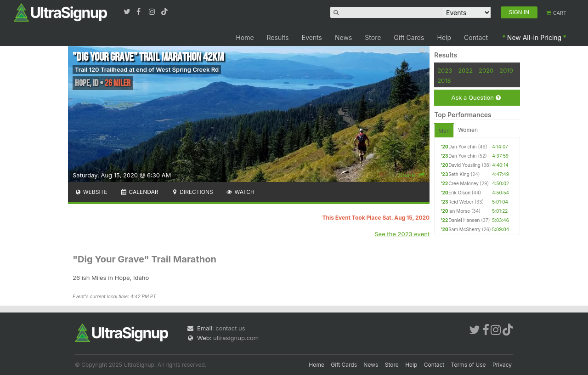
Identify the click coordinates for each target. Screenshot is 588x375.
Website (91, 192)
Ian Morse (459, 211)
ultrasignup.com (236, 338)
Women (468, 130)
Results (278, 37)
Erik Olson (459, 193)
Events (312, 37)
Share (412, 175)
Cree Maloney (464, 183)
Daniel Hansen (464, 220)
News (343, 37)
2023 (445, 70)
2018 (444, 80)
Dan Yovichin (462, 147)
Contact (476, 37)
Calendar (139, 192)
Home (245, 37)
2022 (465, 70)
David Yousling (464, 165)
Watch (240, 192)
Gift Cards (409, 37)
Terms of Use (469, 365)
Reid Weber (461, 202)
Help (444, 37)
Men (444, 131)
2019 (506, 70)
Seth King (459, 174)
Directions (192, 192)
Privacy (502, 365)
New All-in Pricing (534, 37)
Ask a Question (476, 98)
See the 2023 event (402, 234)
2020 (486, 70)
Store (373, 37)
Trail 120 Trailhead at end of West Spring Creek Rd (147, 69)
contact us (230, 328)
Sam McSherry (464, 229)
